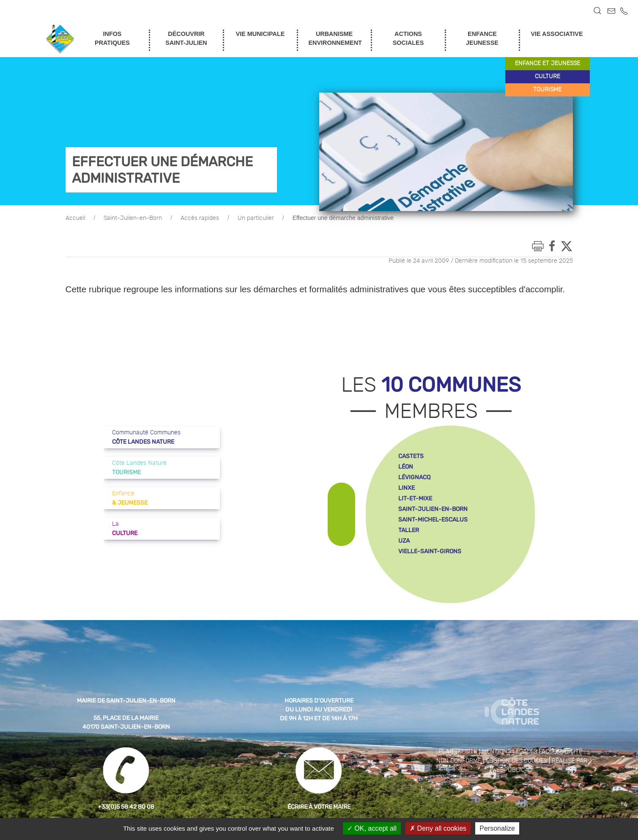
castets (411, 456)
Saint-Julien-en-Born (133, 218)
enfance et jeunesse (548, 63)
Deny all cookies (438, 828)
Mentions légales (509, 752)
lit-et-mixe (415, 498)
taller (409, 530)
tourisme (547, 90)
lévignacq (414, 477)
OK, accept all (372, 828)
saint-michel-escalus (433, 520)
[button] (597, 11)
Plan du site (458, 752)
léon (406, 467)
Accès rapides (200, 218)
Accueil (75, 218)
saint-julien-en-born (433, 509)
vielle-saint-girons (430, 551)
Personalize (497, 828)
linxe (407, 488)
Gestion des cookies (517, 761)
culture (548, 77)
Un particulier (256, 218)
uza (404, 541)
